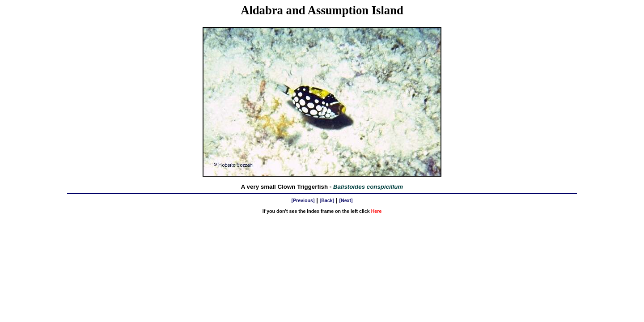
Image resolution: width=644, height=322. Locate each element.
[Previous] (303, 200)
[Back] (327, 200)
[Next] (346, 200)
